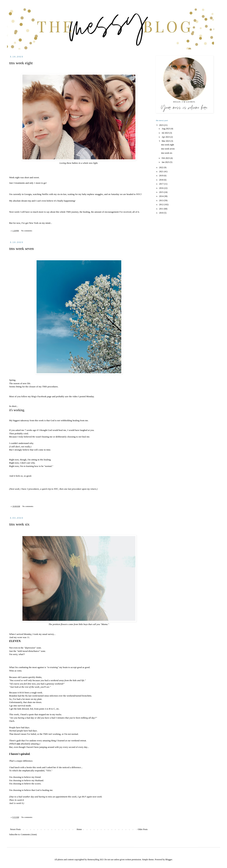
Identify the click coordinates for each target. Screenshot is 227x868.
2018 (162, 180)
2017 (162, 184)
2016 (162, 188)
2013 (162, 200)
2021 (162, 172)
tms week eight (21, 63)
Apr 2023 (166, 137)
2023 (162, 125)
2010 (162, 213)
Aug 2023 (166, 129)
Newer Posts (15, 829)
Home (79, 829)
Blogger (169, 860)
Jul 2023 (166, 133)
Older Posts (143, 829)
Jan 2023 (166, 162)
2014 (162, 196)
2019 (162, 176)
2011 (162, 209)
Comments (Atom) (29, 834)
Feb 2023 (166, 158)
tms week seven (21, 249)
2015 (162, 192)
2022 (162, 167)
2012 (162, 205)
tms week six (19, 524)
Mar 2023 (166, 141)
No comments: (27, 231)
